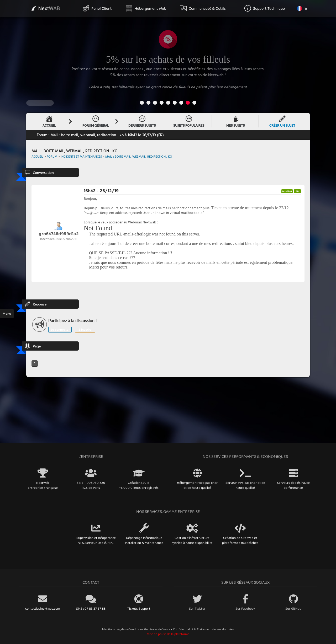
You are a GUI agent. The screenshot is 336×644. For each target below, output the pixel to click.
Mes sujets (235, 121)
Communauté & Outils (203, 8)
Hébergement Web (146, 8)
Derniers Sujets (142, 121)
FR (302, 8)
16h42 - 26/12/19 (101, 191)
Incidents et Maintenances (81, 156)
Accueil (49, 121)
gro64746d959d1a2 (59, 234)
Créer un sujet (282, 121)
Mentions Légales (114, 629)
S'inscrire (85, 330)
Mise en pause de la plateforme (168, 634)
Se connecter (60, 330)
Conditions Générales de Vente (149, 629)
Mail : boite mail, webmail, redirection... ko (139, 156)
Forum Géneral (96, 121)
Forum (52, 156)
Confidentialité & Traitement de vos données (203, 629)
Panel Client (97, 8)
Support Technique (265, 8)
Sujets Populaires (189, 121)
